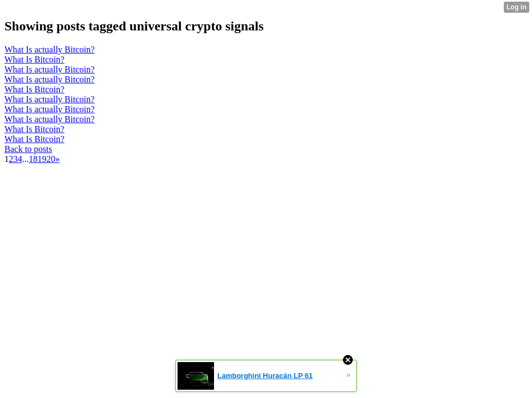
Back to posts (28, 149)
